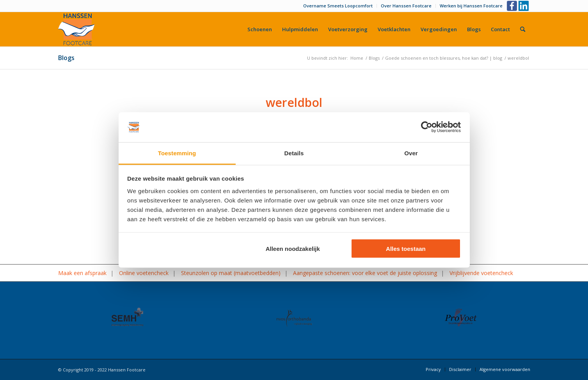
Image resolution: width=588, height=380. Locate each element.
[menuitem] (338, 6)
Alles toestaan (406, 249)
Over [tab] (411, 153)
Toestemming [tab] (177, 153)
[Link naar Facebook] (513, 6)
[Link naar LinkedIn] (524, 6)
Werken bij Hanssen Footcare (471, 6)
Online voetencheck (144, 273)
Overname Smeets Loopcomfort (338, 6)
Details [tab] (294, 153)
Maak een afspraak (82, 273)
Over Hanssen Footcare (406, 6)
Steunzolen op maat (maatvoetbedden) (231, 273)
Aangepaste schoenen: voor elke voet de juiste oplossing (365, 273)
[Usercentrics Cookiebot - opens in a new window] (427, 127)
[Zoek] (523, 29)
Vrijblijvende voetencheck (481, 273)
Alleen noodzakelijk (293, 249)
